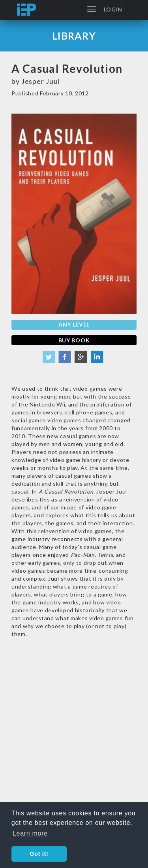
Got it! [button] (39, 854)
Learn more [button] (30, 833)
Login (113, 9)
